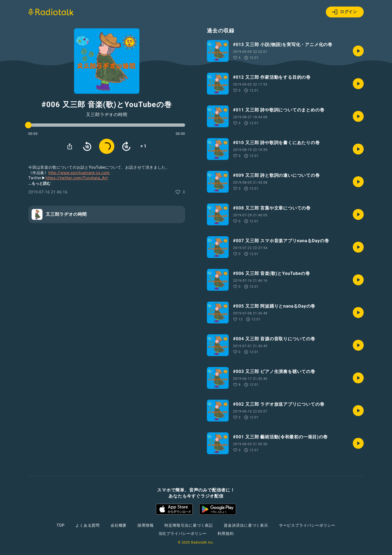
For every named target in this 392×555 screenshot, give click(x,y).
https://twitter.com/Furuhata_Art (77, 178)
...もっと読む (39, 183)
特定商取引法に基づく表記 (189, 525)
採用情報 (146, 525)
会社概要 (119, 525)
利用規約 (226, 533)
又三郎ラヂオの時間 (107, 115)
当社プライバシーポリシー (183, 533)
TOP (61, 525)
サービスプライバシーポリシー (307, 525)
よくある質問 (88, 525)
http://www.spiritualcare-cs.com (79, 173)
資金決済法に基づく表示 (246, 525)
